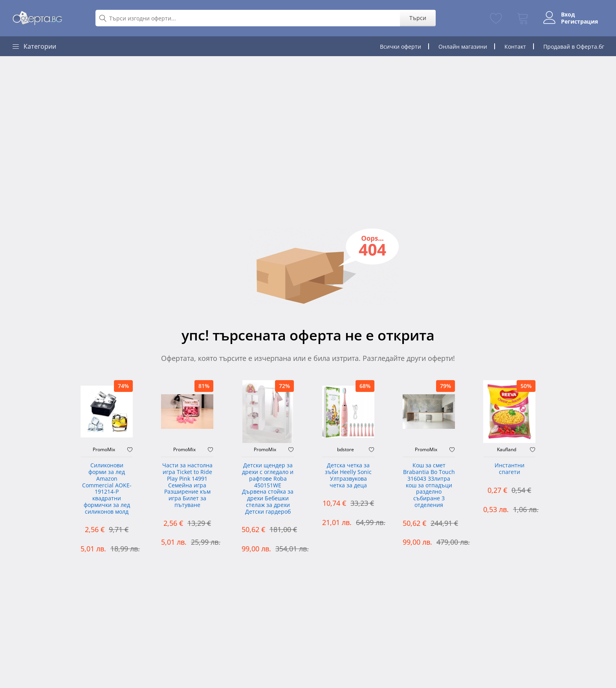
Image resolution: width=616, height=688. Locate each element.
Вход (568, 15)
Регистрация (579, 22)
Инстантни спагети (510, 469)
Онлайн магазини (463, 47)
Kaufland (507, 450)
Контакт (515, 47)
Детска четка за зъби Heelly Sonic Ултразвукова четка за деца (348, 475)
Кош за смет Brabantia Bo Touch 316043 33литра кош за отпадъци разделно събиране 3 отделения (429, 485)
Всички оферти (401, 47)
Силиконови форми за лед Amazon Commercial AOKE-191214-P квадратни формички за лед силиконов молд (107, 489)
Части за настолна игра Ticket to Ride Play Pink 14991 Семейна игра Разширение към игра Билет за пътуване (187, 485)
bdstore (346, 450)
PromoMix (104, 450)
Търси (418, 18)
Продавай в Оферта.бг (574, 47)
